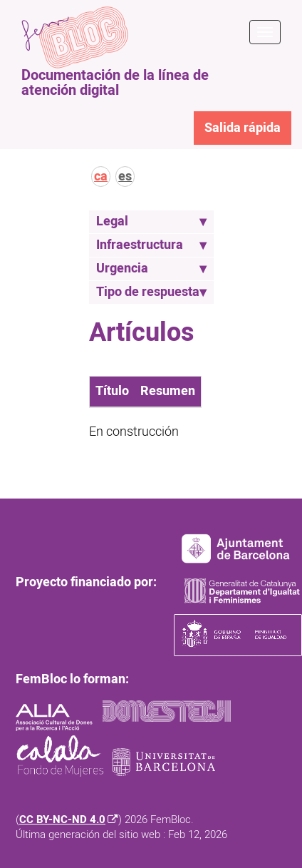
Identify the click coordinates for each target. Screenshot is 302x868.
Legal (151, 221)
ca (101, 177)
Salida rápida (243, 128)
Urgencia (151, 269)
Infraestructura (151, 245)
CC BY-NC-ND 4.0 (62, 820)
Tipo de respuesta (151, 292)
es (125, 177)
